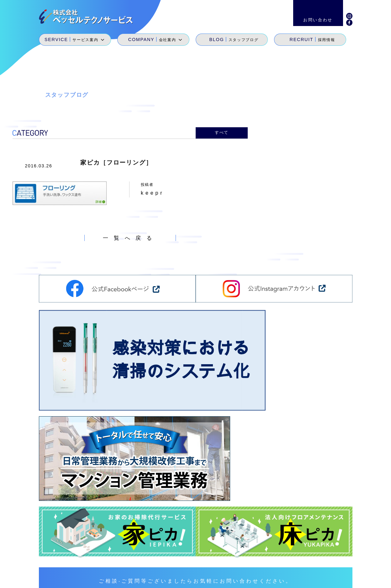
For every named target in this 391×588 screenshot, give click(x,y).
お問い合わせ (335, 557)
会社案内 (242, 557)
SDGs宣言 (210, 566)
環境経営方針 (310, 579)
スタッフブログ (273, 557)
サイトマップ (272, 579)
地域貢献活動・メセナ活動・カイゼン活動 (275, 566)
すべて (222, 132)
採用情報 (304, 557)
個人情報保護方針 (353, 579)
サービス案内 (212, 557)
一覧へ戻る (130, 236)
